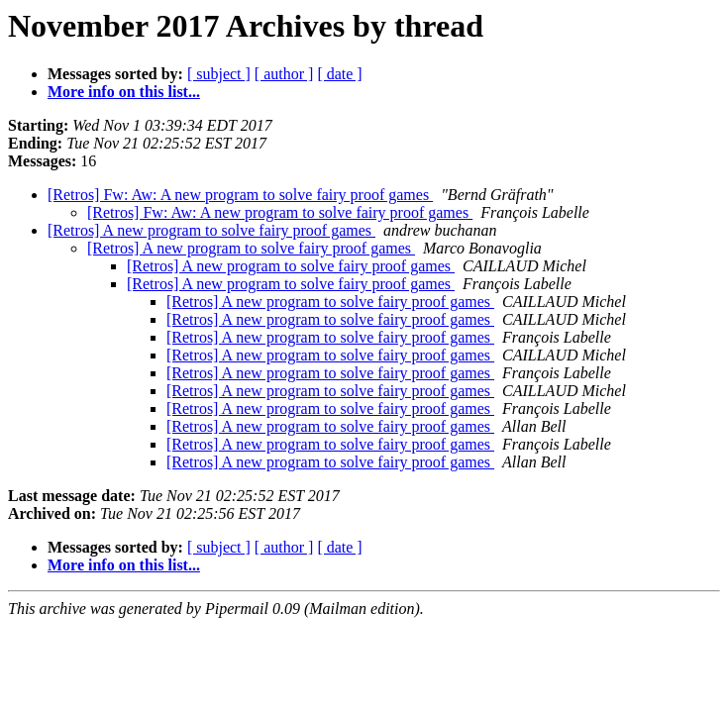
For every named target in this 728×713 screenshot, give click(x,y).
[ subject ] (219, 74)
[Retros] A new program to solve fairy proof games (211, 230)
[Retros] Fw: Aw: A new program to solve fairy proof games (240, 195)
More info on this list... (124, 92)
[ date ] (339, 74)
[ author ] (284, 74)
